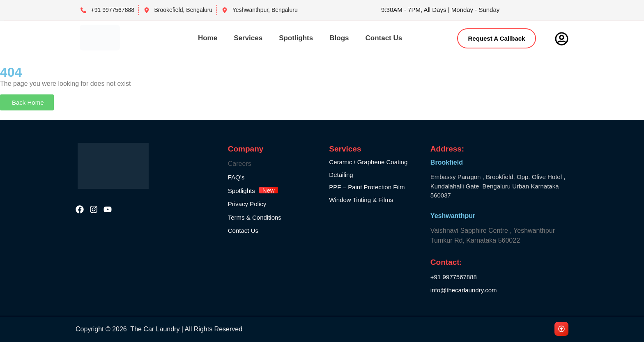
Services (248, 38)
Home (208, 38)
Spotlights (296, 38)
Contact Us (384, 38)
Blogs (339, 38)
